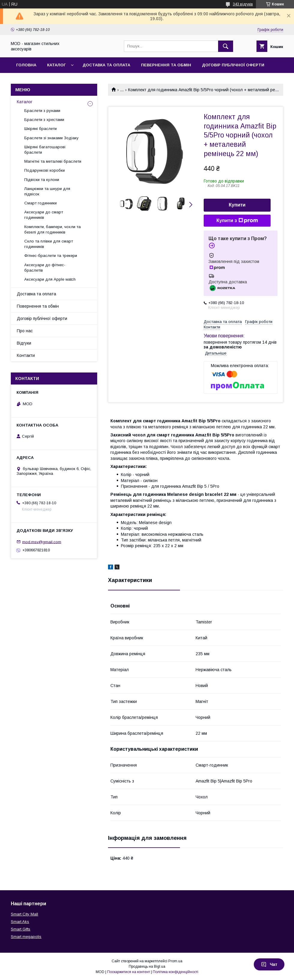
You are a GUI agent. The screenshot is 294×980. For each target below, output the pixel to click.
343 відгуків (243, 4)
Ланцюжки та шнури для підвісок (47, 191)
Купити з (237, 221)
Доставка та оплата (106, 65)
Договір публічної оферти (233, 65)
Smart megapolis (26, 937)
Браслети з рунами (42, 111)
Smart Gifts (21, 929)
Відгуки (24, 343)
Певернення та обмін (166, 65)
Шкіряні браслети (40, 129)
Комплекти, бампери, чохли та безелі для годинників (52, 229)
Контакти (26, 355)
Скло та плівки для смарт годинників (49, 244)
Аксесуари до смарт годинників (44, 215)
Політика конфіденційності (175, 972)
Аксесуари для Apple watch (50, 279)
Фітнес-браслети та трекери (51, 256)
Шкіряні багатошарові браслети (45, 150)
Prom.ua (175, 961)
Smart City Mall (24, 914)
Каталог (56, 65)
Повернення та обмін (38, 306)
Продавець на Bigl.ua (147, 966)
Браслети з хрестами (44, 120)
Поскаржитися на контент (129, 972)
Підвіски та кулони (42, 180)
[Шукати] (226, 46)
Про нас (25, 331)
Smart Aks (20, 922)
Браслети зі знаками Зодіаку (51, 138)
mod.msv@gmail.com (42, 542)
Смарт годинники (40, 203)
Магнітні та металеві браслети (53, 161)
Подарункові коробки (45, 170)
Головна (26, 65)
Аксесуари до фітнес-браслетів (45, 268)
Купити (237, 205)
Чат (269, 964)
